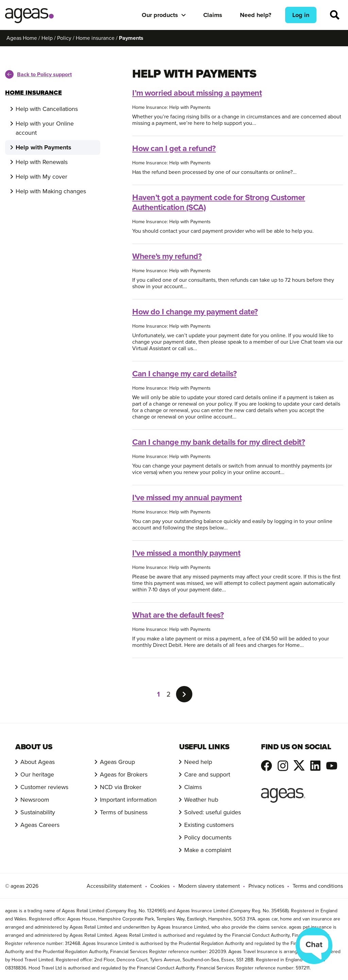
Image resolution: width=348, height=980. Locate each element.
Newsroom (35, 800)
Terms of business (124, 812)
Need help (198, 762)
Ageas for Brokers (124, 774)
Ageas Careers (40, 825)
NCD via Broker (121, 787)
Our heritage (37, 774)
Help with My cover (41, 177)
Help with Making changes (51, 191)
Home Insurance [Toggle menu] (33, 93)
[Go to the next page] (184, 694)
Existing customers (209, 825)
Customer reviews (44, 787)
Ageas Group (117, 762)
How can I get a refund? (174, 148)
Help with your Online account (45, 128)
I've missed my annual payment (187, 497)
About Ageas (38, 762)
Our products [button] (160, 15)
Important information (128, 800)
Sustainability (38, 812)
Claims (213, 15)
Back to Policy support (38, 74)
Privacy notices (266, 886)
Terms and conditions (318, 886)
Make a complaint (208, 850)
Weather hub (201, 800)
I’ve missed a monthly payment (186, 553)
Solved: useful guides (213, 812)
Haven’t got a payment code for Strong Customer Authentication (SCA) (219, 202)
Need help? (256, 15)
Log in (301, 15)
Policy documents (208, 837)
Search (335, 15)
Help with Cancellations (47, 109)
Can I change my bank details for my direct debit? (219, 442)
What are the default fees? (178, 615)
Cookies (160, 886)
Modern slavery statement (209, 886)
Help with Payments (43, 147)
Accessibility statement (114, 886)
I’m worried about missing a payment (197, 93)
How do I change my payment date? (195, 312)
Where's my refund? (167, 256)
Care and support (207, 774)
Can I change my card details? (184, 374)
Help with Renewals (42, 162)
